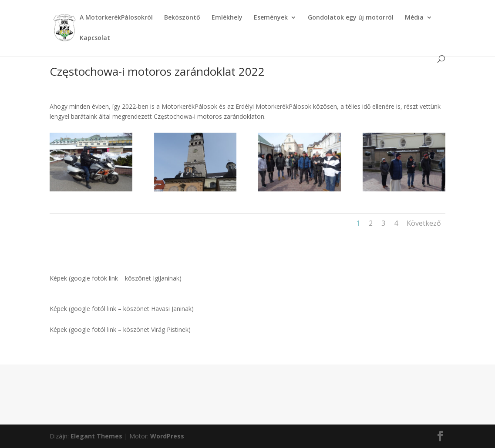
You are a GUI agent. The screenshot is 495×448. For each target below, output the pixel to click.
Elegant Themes (96, 436)
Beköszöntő (182, 18)
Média (414, 18)
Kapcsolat (95, 38)
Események (271, 18)
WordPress (167, 436)
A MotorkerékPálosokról (116, 18)
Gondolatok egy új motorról (351, 18)
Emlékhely (227, 18)
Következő (424, 223)
